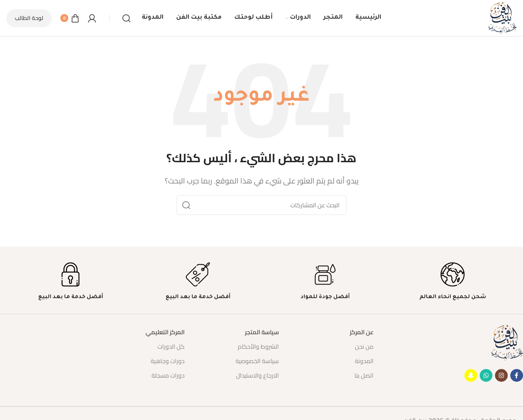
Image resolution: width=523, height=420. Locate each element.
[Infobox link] (453, 281)
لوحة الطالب (29, 18)
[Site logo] (503, 17)
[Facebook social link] (517, 375)
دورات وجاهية (168, 361)
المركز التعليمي (165, 332)
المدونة (364, 361)
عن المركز (362, 332)
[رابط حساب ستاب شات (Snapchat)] (471, 375)
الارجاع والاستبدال (257, 375)
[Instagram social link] (501, 375)
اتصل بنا (364, 375)
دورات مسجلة (168, 375)
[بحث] (127, 18)
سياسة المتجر (262, 332)
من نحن (364, 347)
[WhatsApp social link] (486, 375)
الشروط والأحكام (258, 347)
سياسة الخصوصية (257, 361)
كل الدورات (171, 347)
